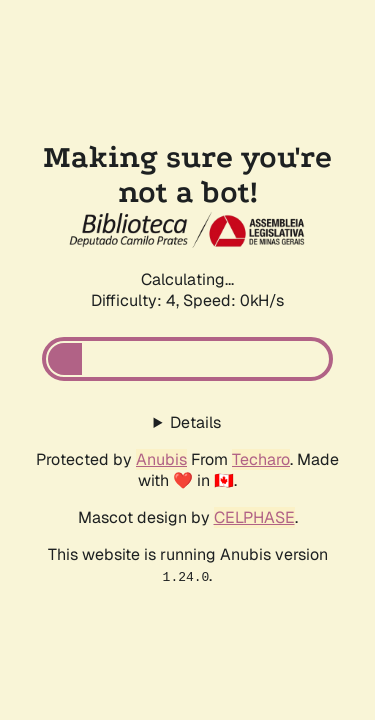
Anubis (161, 459)
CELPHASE (254, 517)
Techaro (261, 459)
